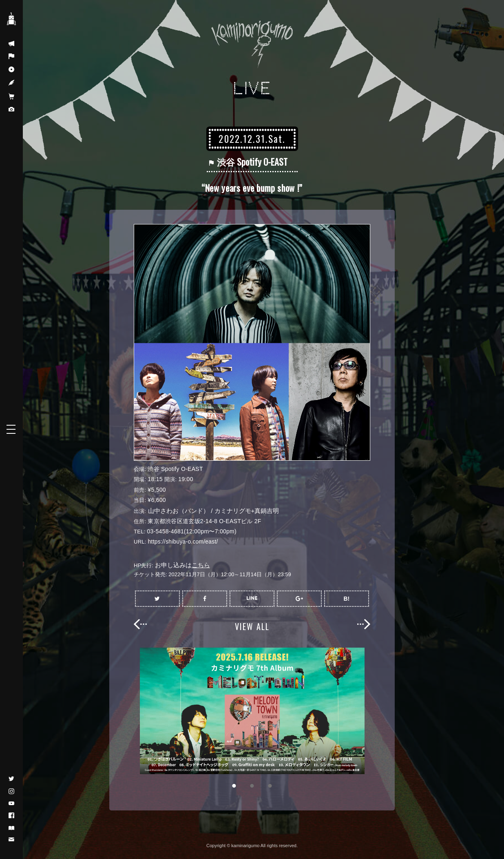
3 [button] (270, 786)
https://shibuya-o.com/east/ (184, 542)
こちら (201, 565)
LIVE (252, 88)
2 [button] (252, 786)
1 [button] (234, 786)
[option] (252, 711)
